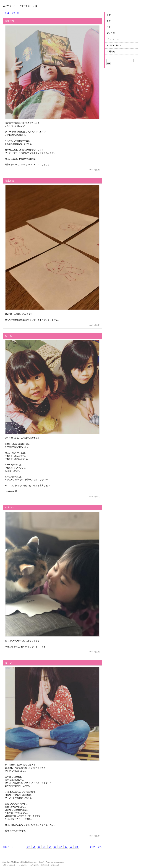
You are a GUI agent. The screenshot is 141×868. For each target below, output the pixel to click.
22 (76, 847)
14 (34, 847)
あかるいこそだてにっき (20, 6)
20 (66, 847)
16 (44, 847)
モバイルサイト (114, 45)
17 (50, 847)
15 (39, 847)
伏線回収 (10, 21)
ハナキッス (11, 507)
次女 (109, 21)
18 (55, 847)
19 (60, 847)
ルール (9, 336)
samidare (60, 862)
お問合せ (111, 51)
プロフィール (113, 39)
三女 (98, 325)
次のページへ (9, 847)
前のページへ (96, 847)
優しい (9, 663)
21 (71, 847)
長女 (98, 170)
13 (28, 847)
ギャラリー (112, 33)
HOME (7, 13)
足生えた (10, 181)
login (41, 862)
